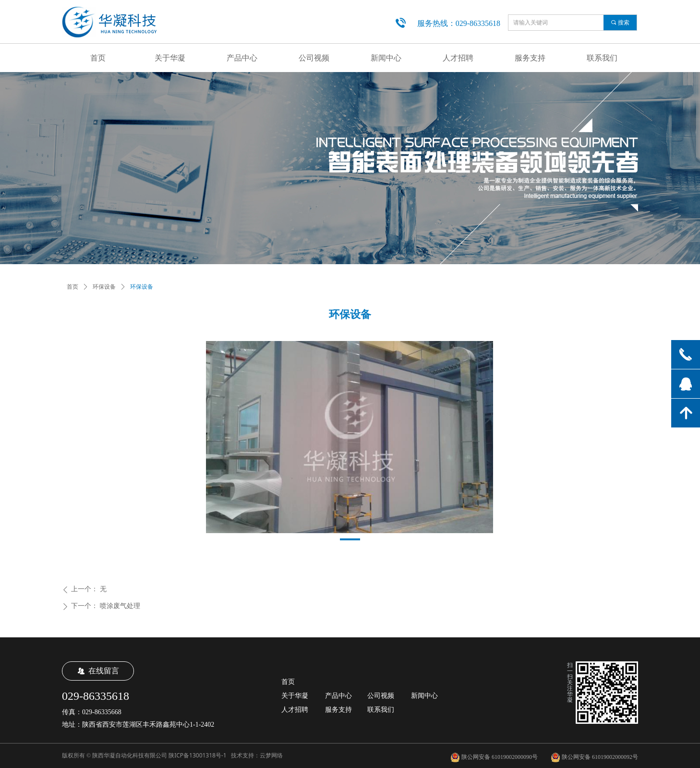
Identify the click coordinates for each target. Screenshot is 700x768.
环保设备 (104, 287)
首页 (72, 287)
